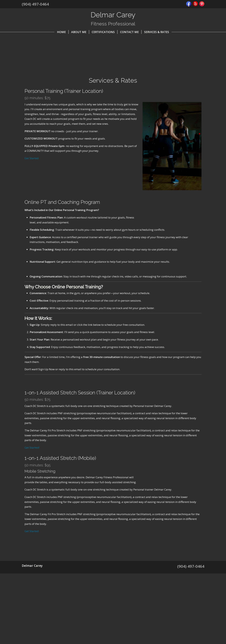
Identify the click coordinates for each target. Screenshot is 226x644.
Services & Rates (157, 32)
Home (63, 32)
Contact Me (131, 32)
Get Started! (32, 462)
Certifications (105, 32)
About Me (80, 32)
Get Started (32, 158)
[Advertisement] (113, 621)
